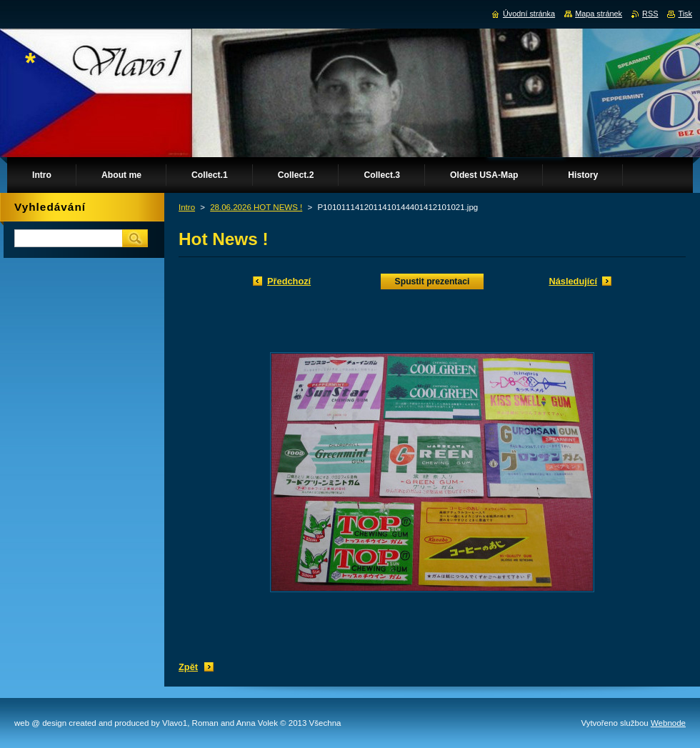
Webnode (668, 723)
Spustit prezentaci (432, 281)
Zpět (188, 667)
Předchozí (289, 281)
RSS (650, 14)
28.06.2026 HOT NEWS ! (256, 207)
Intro (187, 207)
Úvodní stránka (529, 14)
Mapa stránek (599, 14)
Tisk (685, 14)
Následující (573, 281)
